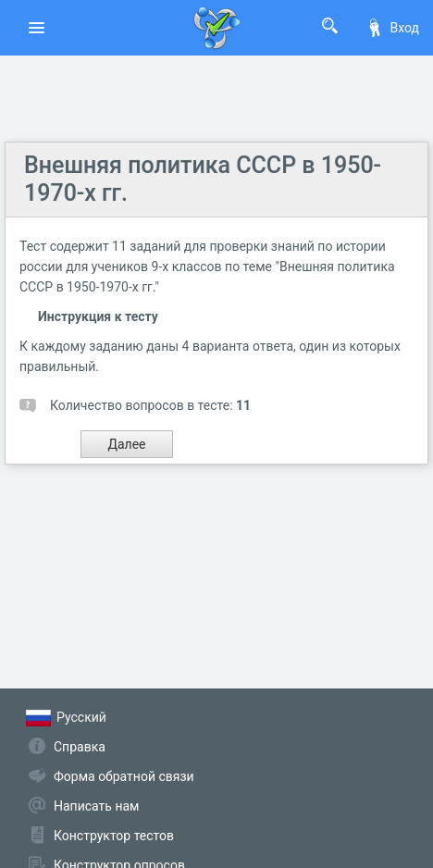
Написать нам (96, 806)
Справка (80, 747)
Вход (392, 28)
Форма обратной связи (124, 776)
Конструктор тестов (114, 836)
